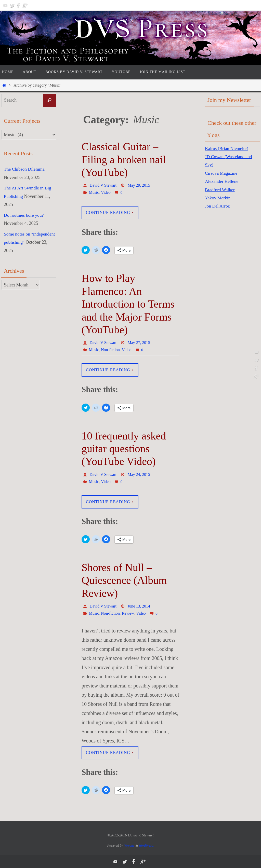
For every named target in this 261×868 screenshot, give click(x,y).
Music (94, 192)
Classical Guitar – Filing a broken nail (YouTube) (124, 160)
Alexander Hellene (222, 181)
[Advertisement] (225, 294)
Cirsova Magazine (222, 173)
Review (128, 613)
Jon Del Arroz (218, 206)
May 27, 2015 (139, 343)
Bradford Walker (220, 190)
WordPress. (146, 845)
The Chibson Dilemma (25, 169)
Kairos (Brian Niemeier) (227, 148)
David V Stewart (103, 185)
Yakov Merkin (218, 198)
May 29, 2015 (139, 185)
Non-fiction (111, 350)
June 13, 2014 (139, 606)
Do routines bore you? (24, 215)
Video (106, 192)
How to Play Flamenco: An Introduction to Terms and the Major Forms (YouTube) (128, 304)
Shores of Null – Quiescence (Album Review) (124, 580)
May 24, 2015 (139, 474)
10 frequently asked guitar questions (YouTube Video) (124, 449)
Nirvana (129, 845)
